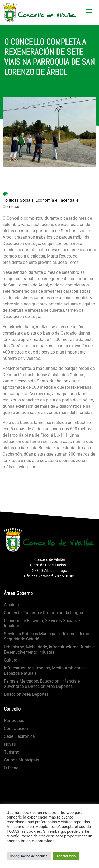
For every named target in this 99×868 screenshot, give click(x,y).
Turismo (12, 752)
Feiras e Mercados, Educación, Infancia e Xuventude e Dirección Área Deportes (42, 684)
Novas (10, 744)
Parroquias (14, 721)
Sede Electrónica (19, 736)
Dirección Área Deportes (26, 694)
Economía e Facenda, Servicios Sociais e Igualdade (42, 623)
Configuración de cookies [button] (29, 856)
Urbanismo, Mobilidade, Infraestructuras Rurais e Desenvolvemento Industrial (49, 650)
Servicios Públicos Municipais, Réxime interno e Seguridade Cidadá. (48, 636)
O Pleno (11, 768)
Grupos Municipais (22, 760)
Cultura (11, 660)
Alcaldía (11, 605)
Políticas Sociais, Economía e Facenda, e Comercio (41, 203)
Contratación (16, 728)
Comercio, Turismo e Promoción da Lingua (44, 613)
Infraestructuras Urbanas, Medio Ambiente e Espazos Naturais (45, 671)
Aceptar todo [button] (66, 856)
